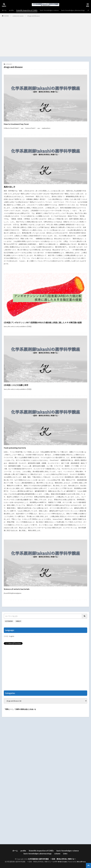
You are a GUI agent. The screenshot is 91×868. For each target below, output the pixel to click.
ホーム (4, 10)
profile (11, 10)
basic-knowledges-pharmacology (73, 10)
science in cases (18, 16)
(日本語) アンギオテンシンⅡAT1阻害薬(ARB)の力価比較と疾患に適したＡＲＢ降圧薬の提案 (43, 322)
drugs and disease (34, 16)
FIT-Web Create (61, 862)
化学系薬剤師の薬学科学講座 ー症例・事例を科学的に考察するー (52, 859)
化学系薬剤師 (9, 621)
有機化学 (18, 621)
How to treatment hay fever (16, 124)
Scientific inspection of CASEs (27, 10)
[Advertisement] (45, 36)
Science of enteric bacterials (17, 589)
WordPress (81, 862)
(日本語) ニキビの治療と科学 (16, 385)
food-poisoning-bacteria (15, 448)
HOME (6, 16)
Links (65, 854)
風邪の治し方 (10, 187)
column (57, 854)
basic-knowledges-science (49, 10)
